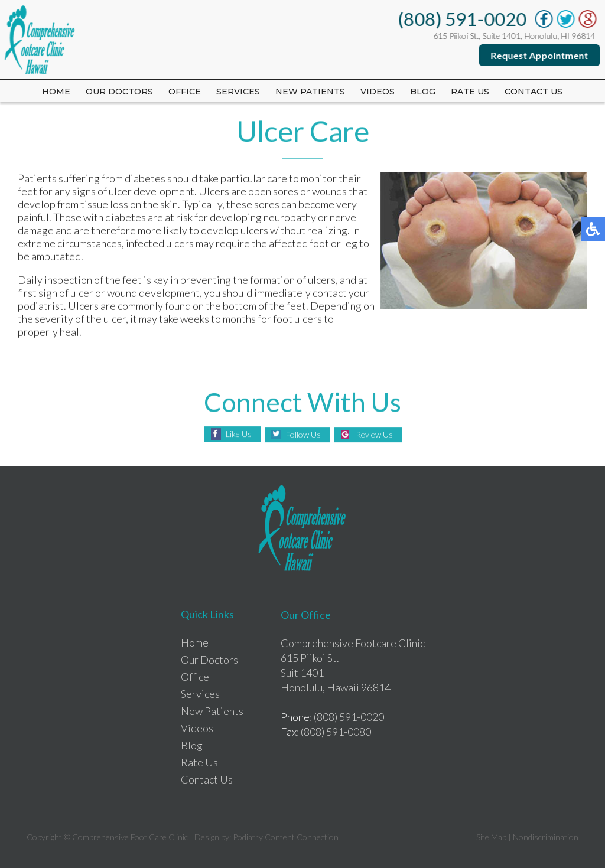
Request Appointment (540, 55)
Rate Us (199, 762)
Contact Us (534, 92)
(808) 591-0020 (463, 19)
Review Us (374, 434)
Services (238, 92)
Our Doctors (119, 92)
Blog (423, 92)
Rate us (470, 92)
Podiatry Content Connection (286, 837)
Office (185, 92)
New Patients (310, 92)
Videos (378, 92)
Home (56, 92)
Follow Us (303, 434)
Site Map (491, 837)
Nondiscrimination (546, 837)
